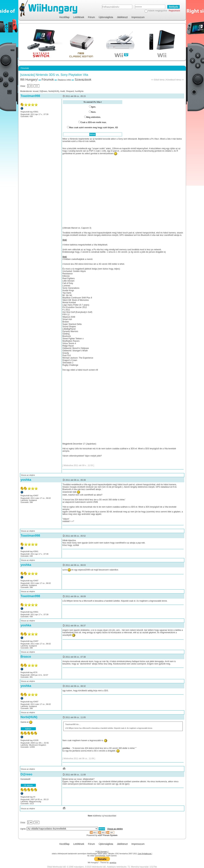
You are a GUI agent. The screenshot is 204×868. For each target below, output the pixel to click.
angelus (113, 862)
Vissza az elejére (28, 475)
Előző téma (159, 80)
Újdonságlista (106, 17)
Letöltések (79, 17)
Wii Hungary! (29, 80)
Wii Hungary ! (103, 851)
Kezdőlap (64, 17)
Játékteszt (122, 17)
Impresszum (138, 17)
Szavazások (83, 80)
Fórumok (48, 80)
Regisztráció (174, 11)
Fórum (91, 17)
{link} (65, 240)
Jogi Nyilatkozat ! (145, 854)
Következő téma (173, 80)
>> (37, 86)
